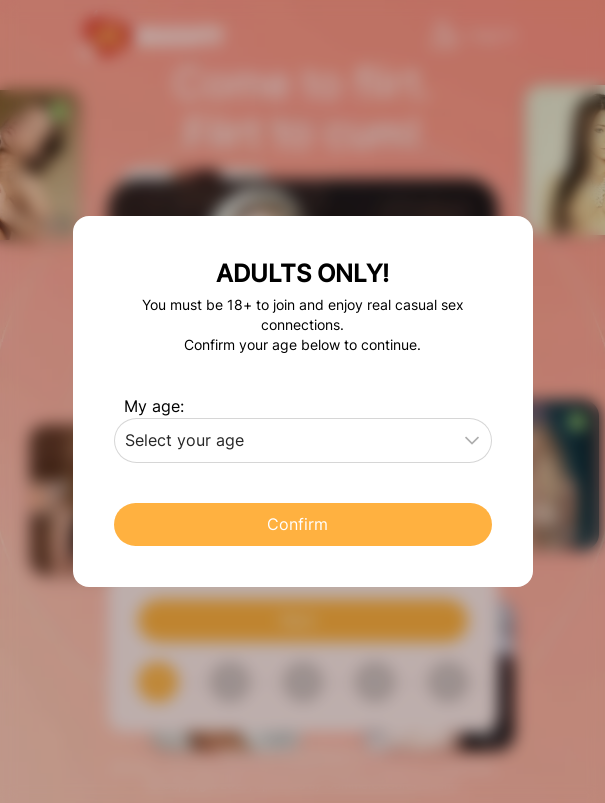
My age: (154, 406)
